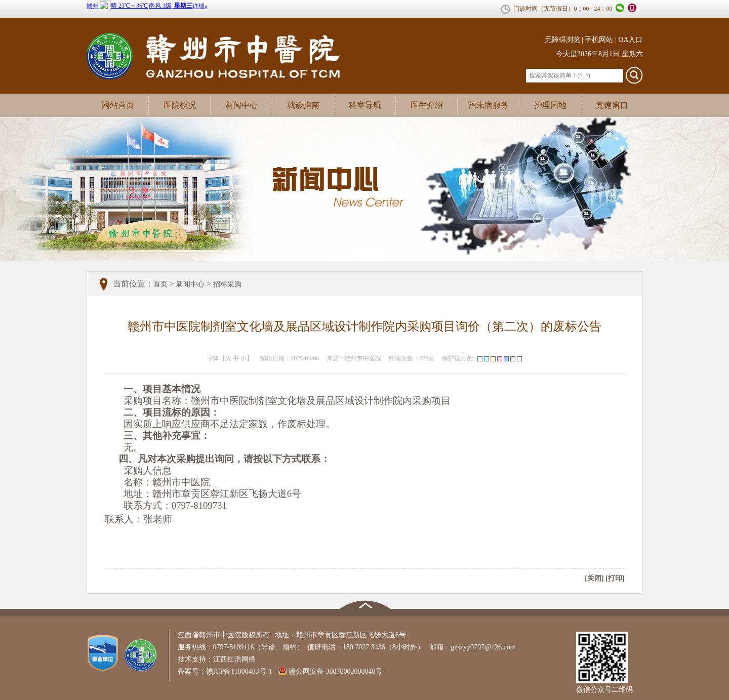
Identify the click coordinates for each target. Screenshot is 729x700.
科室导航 (365, 105)
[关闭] (594, 578)
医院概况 (180, 105)
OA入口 (630, 40)
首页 (160, 284)
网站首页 (118, 105)
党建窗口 (612, 105)
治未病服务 (489, 105)
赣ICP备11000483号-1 (242, 671)
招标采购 (227, 284)
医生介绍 (427, 105)
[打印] (615, 578)
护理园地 (550, 105)
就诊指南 (303, 105)
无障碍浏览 (562, 40)
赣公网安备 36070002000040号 (336, 671)
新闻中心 (241, 105)
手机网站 (599, 40)
